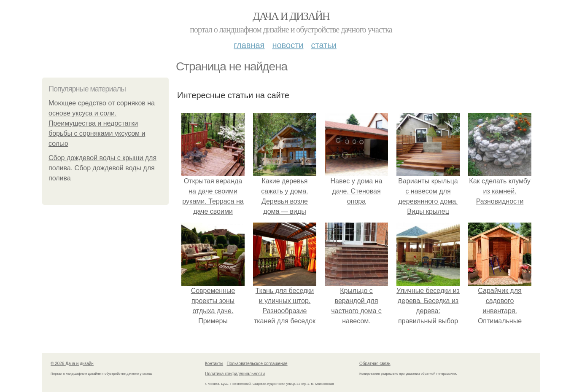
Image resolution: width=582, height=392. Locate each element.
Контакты (214, 364)
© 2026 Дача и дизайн (72, 364)
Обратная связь (375, 364)
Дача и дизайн (291, 16)
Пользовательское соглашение (257, 364)
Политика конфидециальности (235, 374)
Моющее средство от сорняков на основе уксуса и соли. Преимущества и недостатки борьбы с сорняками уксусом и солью (102, 123)
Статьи (323, 45)
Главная (249, 45)
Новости (288, 45)
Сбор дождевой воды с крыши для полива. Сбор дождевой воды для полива (102, 168)
